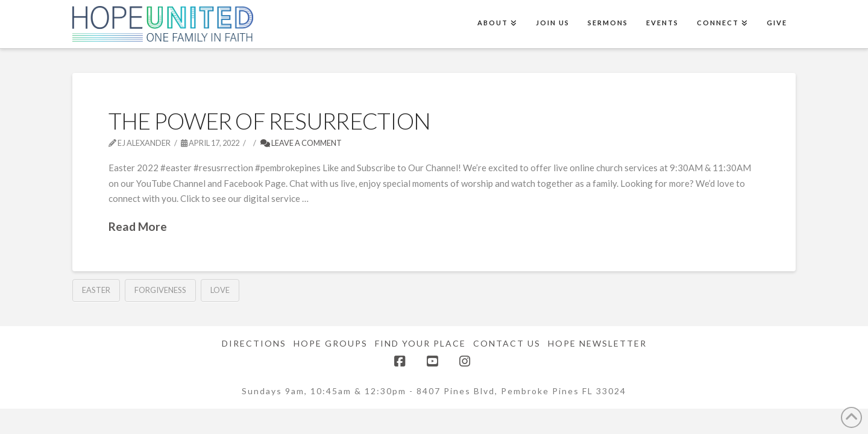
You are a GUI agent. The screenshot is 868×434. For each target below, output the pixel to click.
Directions (254, 343)
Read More (138, 226)
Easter (96, 290)
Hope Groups (331, 343)
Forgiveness (160, 290)
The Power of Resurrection (269, 121)
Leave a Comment (301, 143)
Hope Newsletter (597, 343)
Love (220, 290)
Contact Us (507, 343)
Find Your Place (420, 343)
